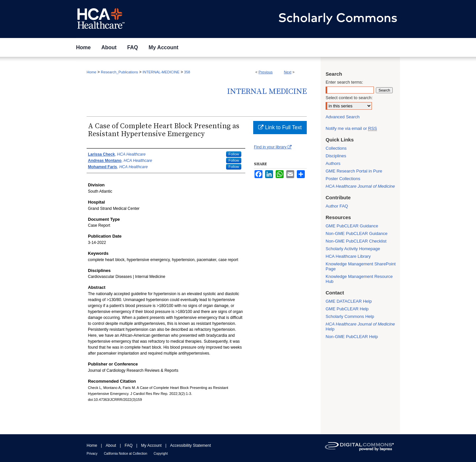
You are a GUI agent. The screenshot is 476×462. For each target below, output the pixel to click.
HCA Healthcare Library (348, 256)
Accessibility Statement (191, 445)
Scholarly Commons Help (350, 316)
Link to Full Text (280, 127)
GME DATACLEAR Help (349, 301)
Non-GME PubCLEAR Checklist (356, 241)
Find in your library (273, 147)
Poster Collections (343, 179)
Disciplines (336, 156)
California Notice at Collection (125, 454)
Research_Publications (119, 72)
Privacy (92, 454)
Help (360, 327)
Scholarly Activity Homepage (353, 249)
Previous (266, 72)
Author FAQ (337, 206)
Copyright (161, 454)
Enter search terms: (344, 82)
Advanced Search (343, 117)
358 (187, 72)
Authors (333, 163)
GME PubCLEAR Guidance (352, 226)
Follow (234, 154)
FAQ (129, 445)
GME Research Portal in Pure (354, 171)
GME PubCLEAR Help (347, 309)
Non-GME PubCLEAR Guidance (357, 233)
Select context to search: (349, 98)
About (111, 445)
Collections (336, 148)
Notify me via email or (351, 128)
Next (288, 72)
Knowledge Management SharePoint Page (361, 266)
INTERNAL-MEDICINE (161, 72)
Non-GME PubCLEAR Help (352, 337)
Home (91, 72)
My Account (151, 445)
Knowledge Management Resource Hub (359, 279)
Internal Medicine (267, 92)
